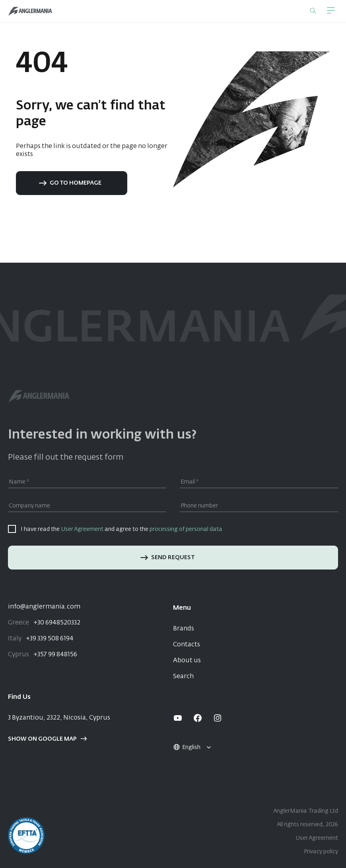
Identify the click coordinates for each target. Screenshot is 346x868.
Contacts (187, 645)
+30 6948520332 (44, 623)
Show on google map (48, 739)
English (187, 747)
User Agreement (82, 529)
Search (183, 677)
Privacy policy (321, 852)
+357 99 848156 (43, 655)
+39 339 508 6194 (41, 639)
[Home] (30, 11)
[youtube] (178, 718)
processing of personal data (186, 529)
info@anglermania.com (44, 607)
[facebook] (198, 718)
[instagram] (218, 718)
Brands (184, 629)
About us (187, 661)
